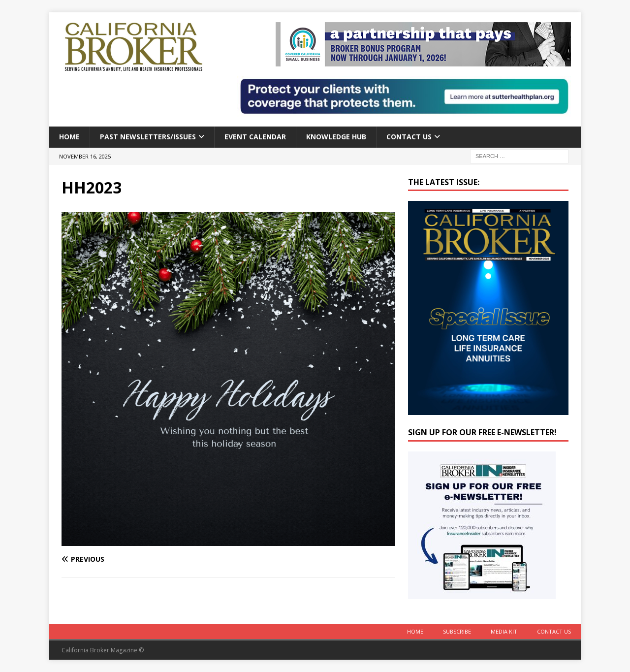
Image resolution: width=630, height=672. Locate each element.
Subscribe (457, 631)
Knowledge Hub (336, 137)
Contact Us (409, 137)
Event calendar (255, 137)
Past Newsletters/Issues (148, 137)
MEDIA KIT (504, 631)
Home (69, 137)
